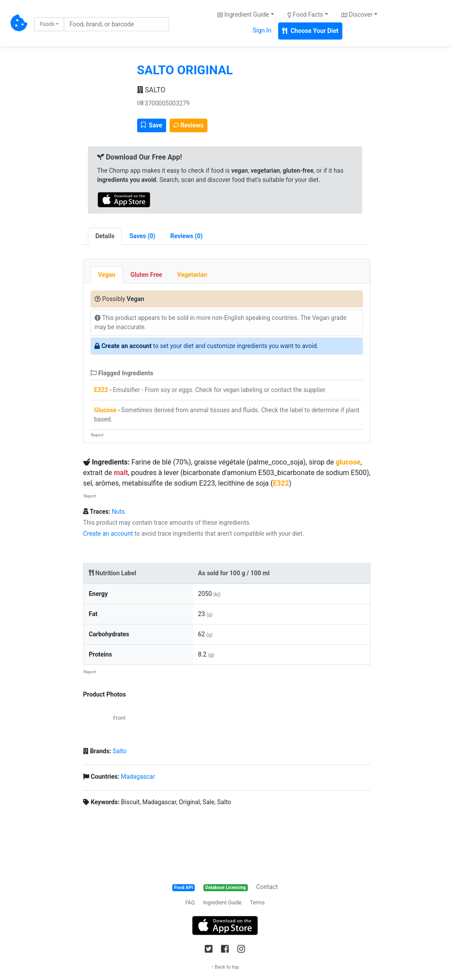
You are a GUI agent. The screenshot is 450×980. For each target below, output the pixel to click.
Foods (47, 24)
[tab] (142, 236)
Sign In (262, 30)
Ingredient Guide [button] (243, 15)
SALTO (151, 90)
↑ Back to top (225, 967)
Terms (258, 903)
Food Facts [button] (305, 15)
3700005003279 (163, 103)
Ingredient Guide (222, 903)
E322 (101, 390)
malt (121, 473)
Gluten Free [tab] (146, 275)
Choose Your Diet (310, 31)
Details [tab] (105, 236)
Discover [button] (357, 15)
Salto (120, 751)
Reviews (189, 125)
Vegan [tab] (107, 275)
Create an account (127, 346)
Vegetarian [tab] (192, 275)
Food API (183, 887)
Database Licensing (225, 887)
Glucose (105, 410)
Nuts (118, 512)
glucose (348, 462)
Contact (267, 887)
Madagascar (138, 777)
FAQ (190, 903)
